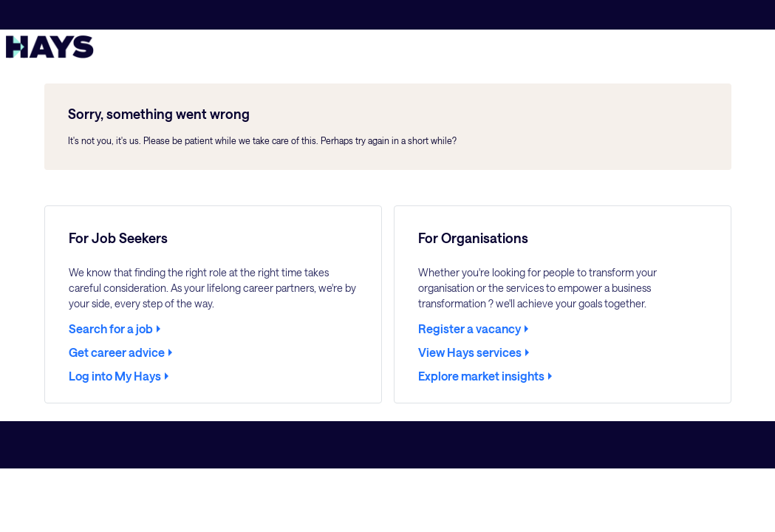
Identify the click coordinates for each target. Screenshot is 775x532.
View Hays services (470, 352)
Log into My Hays (115, 376)
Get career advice (117, 352)
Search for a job (111, 329)
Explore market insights (481, 376)
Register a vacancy (470, 329)
